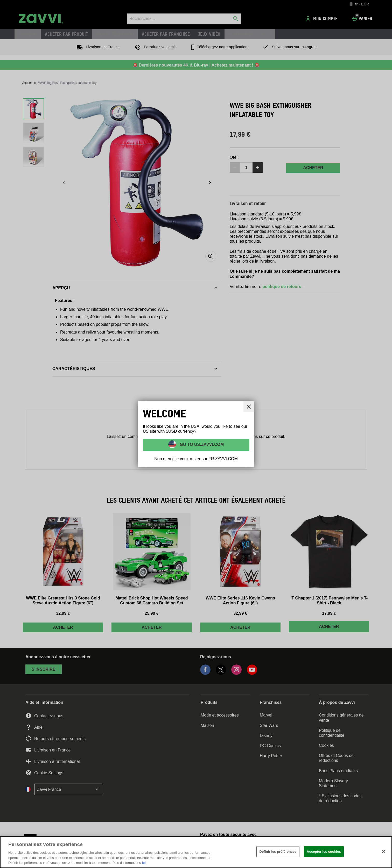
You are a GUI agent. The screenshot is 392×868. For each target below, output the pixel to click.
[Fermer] (384, 851)
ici (144, 863)
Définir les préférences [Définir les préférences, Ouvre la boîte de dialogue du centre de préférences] (278, 852)
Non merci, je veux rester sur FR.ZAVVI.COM (196, 459)
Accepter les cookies (324, 852)
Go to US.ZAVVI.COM (201, 444)
